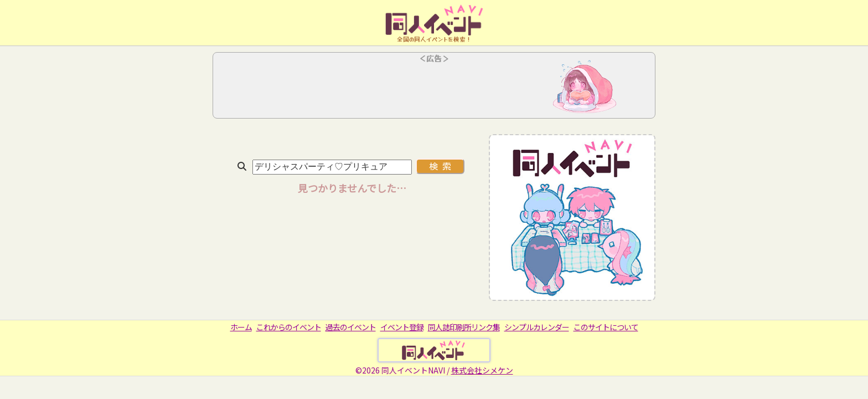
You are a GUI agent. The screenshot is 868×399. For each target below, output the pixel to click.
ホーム (241, 327)
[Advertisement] (434, 89)
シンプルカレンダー (537, 327)
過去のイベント (351, 327)
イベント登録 (402, 327)
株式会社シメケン (482, 370)
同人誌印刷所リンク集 (464, 327)
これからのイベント (289, 327)
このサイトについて (606, 327)
